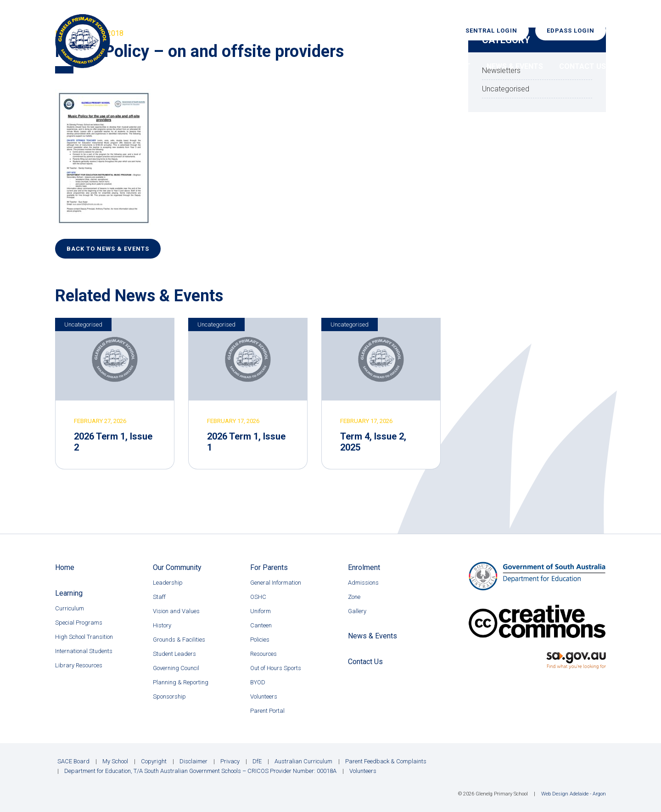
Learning (328, 66)
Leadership (168, 583)
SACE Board (73, 761)
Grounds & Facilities (179, 640)
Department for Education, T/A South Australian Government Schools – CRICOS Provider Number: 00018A (200, 771)
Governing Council (176, 668)
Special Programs (79, 623)
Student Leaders (174, 654)
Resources (263, 654)
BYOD (258, 682)
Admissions (363, 583)
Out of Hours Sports (276, 668)
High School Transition (84, 637)
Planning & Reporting (181, 682)
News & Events (515, 66)
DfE (257, 761)
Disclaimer (193, 761)
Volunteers (264, 696)
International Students (84, 651)
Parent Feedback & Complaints (386, 761)
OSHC (258, 597)
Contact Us (583, 66)
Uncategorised (83, 324)
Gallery (357, 611)
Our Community (263, 66)
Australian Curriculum (303, 761)
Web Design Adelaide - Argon (574, 794)
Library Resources (79, 665)
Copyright (154, 761)
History (162, 625)
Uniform (260, 611)
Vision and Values (176, 611)
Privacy (230, 761)
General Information (276, 583)
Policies (260, 640)
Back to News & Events (108, 249)
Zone (354, 597)
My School (115, 761)
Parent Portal (267, 711)
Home (206, 66)
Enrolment (448, 66)
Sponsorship (169, 696)
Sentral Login (491, 31)
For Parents (386, 66)
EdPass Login (571, 31)
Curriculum (70, 608)
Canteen (261, 625)
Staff (159, 597)
